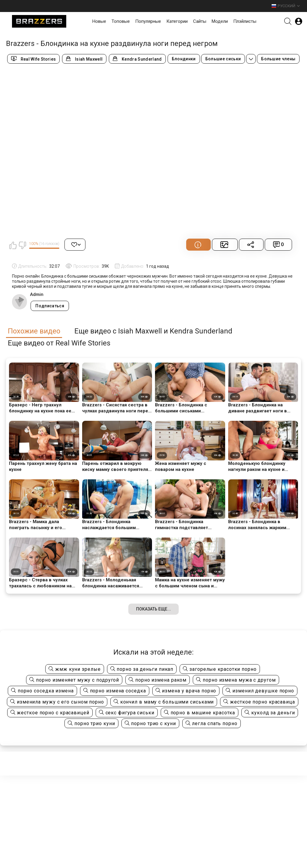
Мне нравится (13, 245)
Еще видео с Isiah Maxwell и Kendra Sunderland (153, 331)
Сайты (200, 21)
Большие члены (278, 59)
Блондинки (184, 59)
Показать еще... (153, 609)
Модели (220, 21)
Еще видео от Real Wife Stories (59, 343)
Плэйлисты (245, 21)
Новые (99, 21)
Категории (177, 21)
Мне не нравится (22, 245)
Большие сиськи (223, 59)
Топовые (121, 21)
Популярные (148, 21)
